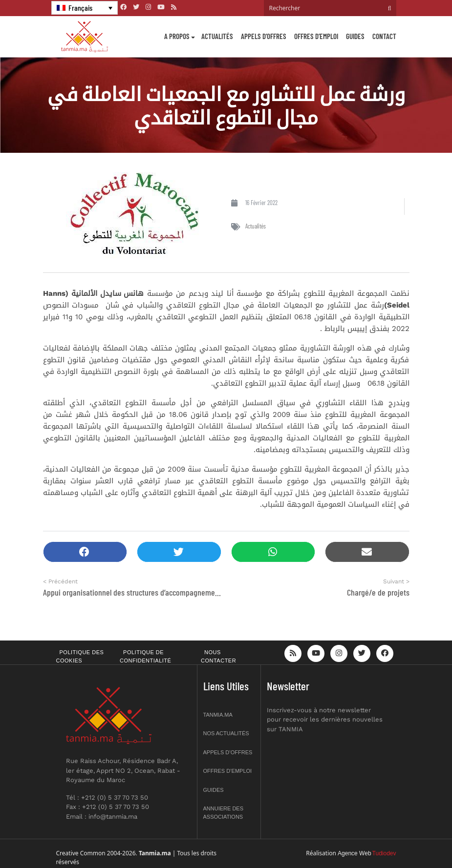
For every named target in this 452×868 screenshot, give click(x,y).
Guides (355, 36)
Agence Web (355, 853)
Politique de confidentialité (145, 656)
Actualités (217, 36)
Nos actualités (226, 733)
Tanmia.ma (218, 715)
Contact (384, 36)
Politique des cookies (80, 656)
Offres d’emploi (316, 36)
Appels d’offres (264, 36)
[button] (85, 552)
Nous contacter (218, 656)
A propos (177, 36)
